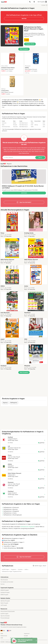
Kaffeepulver (14, 403)
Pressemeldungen (5, 618)
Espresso (5, 403)
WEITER (24, 19)
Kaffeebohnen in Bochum (10, 509)
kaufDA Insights (4, 614)
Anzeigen (44, 5)
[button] (24, 36)
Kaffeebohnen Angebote (27, 527)
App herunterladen (5, 616)
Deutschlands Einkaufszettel (8, 611)
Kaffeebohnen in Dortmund (10, 507)
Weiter (40, 158)
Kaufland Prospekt (5, 592)
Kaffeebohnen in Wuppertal (10, 511)
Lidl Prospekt (4, 605)
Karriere (3, 584)
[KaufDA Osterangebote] (24, 641)
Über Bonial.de (4, 580)
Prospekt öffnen (30, 44)
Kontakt (26, 636)
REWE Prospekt (4, 595)
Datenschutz (26, 153)
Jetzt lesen (24, 193)
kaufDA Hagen (5, 570)
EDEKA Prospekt (5, 590)
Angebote (13, 570)
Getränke (20, 570)
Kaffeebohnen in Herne (9, 513)
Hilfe (2, 634)
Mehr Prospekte (24, 49)
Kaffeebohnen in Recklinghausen (12, 515)
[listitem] (12, 63)
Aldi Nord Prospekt (5, 601)
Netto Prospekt (4, 603)
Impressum (27, 634)
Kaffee (26, 570)
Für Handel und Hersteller (7, 582)
